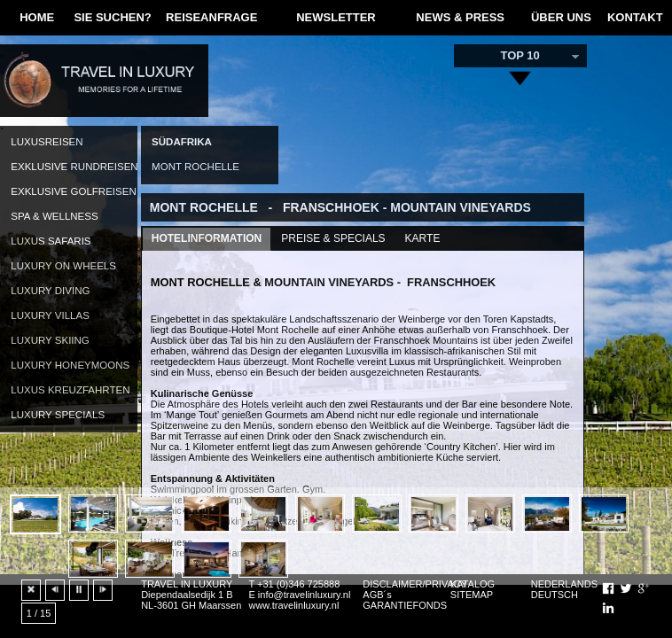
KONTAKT (635, 17)
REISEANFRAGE (211, 17)
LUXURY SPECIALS (58, 415)
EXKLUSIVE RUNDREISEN (74, 167)
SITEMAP (472, 595)
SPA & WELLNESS (54, 216)
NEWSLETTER (336, 17)
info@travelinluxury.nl (305, 595)
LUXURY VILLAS (50, 315)
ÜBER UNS (561, 17)
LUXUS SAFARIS (51, 241)
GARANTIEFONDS (405, 605)
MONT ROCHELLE (195, 167)
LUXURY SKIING (50, 340)
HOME (37, 17)
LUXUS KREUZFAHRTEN (70, 390)
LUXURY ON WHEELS (63, 266)
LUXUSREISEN (47, 142)
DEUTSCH (555, 595)
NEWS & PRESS (460, 17)
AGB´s (377, 595)
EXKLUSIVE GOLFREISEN (73, 191)
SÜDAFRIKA (182, 142)
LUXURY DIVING (50, 291)
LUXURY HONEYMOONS (70, 365)
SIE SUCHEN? (112, 17)
